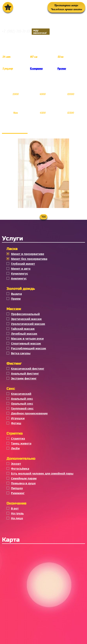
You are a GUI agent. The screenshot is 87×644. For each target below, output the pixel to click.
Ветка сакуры (21, 353)
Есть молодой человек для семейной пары (42, 473)
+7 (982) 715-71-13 (26, 32)
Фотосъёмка (20, 469)
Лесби (15, 448)
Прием (16, 299)
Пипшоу (17, 488)
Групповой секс (22, 408)
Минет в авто (21, 269)
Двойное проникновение (29, 413)
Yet (44, 217)
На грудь (17, 513)
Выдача (16, 294)
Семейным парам (24, 478)
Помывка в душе (23, 483)
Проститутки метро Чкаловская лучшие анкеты (66, 7)
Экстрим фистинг (24, 378)
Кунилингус (19, 273)
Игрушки (18, 418)
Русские (62, 69)
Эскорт (16, 464)
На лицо (17, 518)
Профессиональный (25, 314)
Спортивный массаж (26, 343)
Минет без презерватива (29, 259)
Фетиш (16, 423)
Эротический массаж (26, 319)
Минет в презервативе (28, 254)
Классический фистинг (28, 369)
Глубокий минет (23, 264)
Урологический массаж (28, 324)
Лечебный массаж (24, 334)
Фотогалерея (15, 129)
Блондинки (36, 69)
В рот (15, 508)
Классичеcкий (21, 394)
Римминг (18, 493)
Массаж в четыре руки (27, 338)
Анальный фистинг (25, 373)
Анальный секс (22, 399)
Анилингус (19, 278)
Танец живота (21, 443)
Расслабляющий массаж (29, 348)
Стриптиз (18, 438)
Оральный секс (22, 404)
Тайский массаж (23, 329)
